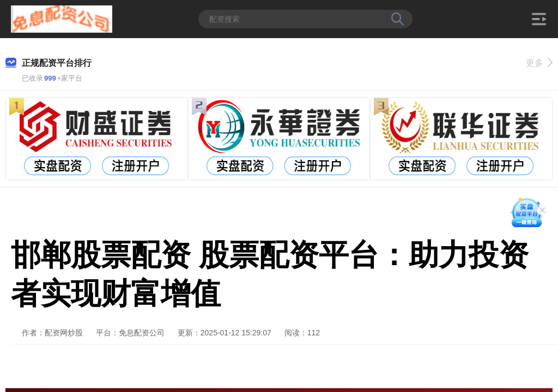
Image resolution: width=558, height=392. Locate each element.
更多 (539, 63)
